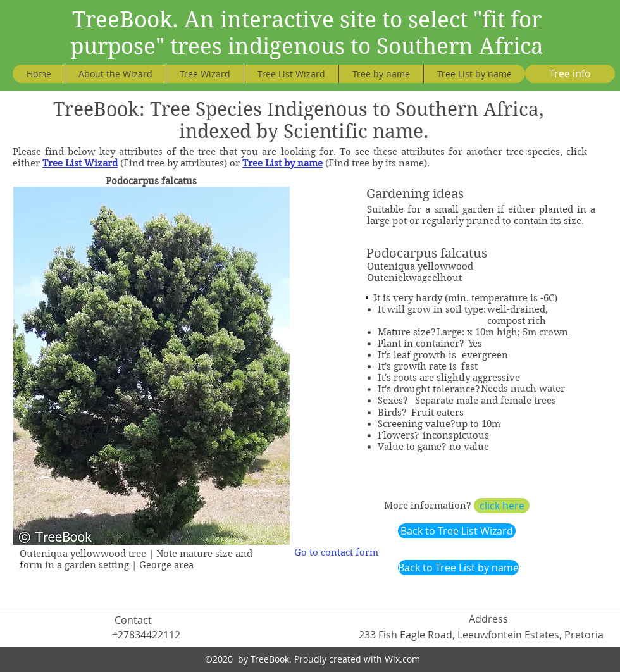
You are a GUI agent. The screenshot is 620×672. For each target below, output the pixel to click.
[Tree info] (570, 74)
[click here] (502, 506)
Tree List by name (282, 163)
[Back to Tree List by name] (458, 568)
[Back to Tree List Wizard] (457, 531)
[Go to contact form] (336, 553)
